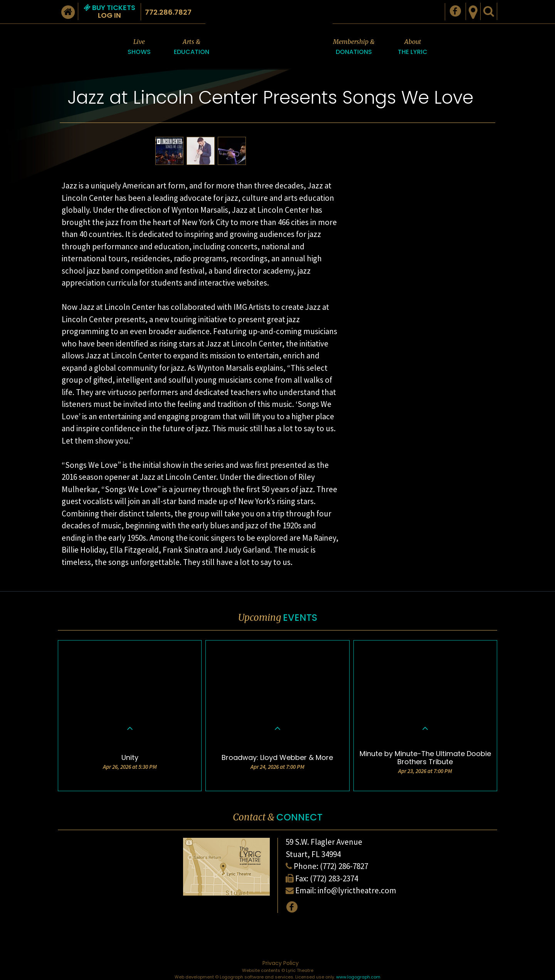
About (413, 47)
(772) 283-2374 (334, 878)
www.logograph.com (358, 977)
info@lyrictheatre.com (357, 890)
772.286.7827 (168, 12)
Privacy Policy (281, 963)
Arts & (192, 47)
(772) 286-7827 (344, 866)
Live (139, 47)
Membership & (354, 47)
